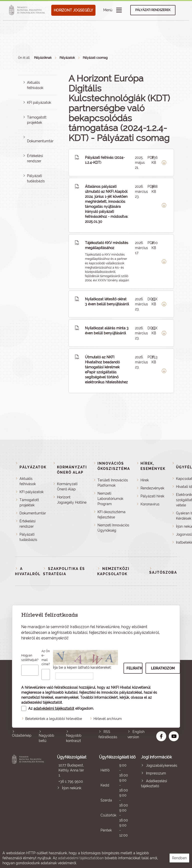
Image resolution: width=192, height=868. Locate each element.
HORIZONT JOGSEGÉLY (73, 10)
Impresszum (156, 773)
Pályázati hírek (152, 496)
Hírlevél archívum (108, 719)
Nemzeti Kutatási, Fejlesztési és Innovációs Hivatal (29, 796)
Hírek (145, 480)
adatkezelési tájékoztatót (42, 702)
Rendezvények (152, 488)
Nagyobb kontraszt (74, 738)
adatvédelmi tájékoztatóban (81, 858)
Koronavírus (150, 504)
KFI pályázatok (39, 103)
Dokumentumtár (40, 141)
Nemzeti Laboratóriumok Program (110, 499)
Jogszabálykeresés (162, 765)
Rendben (179, 858)
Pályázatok (67, 58)
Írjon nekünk (72, 788)
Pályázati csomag (95, 58)
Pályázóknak (43, 58)
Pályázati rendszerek (153, 10)
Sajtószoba (163, 572)
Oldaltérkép (22, 735)
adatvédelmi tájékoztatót (54, 708)
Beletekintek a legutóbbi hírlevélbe (54, 719)
